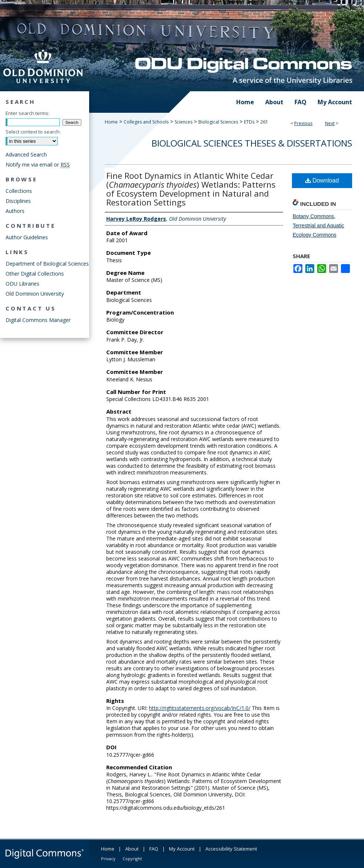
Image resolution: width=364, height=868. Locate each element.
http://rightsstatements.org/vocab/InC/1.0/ (200, 708)
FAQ (154, 849)
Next (330, 123)
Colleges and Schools (146, 122)
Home (111, 122)
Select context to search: (33, 132)
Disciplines (18, 201)
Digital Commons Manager (38, 320)
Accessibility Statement (231, 849)
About (132, 849)
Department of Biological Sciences (47, 264)
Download (322, 180)
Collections (19, 191)
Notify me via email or (38, 165)
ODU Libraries (22, 284)
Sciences (183, 122)
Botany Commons (313, 216)
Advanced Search (26, 154)
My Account (182, 849)
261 (264, 122)
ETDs (249, 122)
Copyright (132, 859)
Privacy (108, 859)
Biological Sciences (218, 122)
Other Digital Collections (35, 274)
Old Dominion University (35, 294)
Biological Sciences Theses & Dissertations (252, 143)
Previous (303, 123)
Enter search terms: (27, 113)
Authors (15, 211)
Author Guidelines (27, 237)
